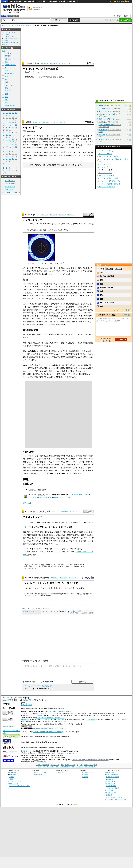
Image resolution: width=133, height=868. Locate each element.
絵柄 (59, 145)
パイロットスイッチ (57, 298)
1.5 (24, 152)
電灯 (56, 76)
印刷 (42, 541)
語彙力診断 (9, 190)
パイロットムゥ (104, 164)
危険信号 (35, 142)
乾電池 (85, 374)
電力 (55, 268)
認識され (30, 148)
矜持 (102, 284)
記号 (4, 173)
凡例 (69, 63)
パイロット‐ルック (105, 173)
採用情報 (85, 777)
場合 (51, 532)
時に (77, 538)
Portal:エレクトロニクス (62, 497)
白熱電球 (28, 293)
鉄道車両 (42, 489)
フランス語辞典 (111, 786)
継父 (102, 295)
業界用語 (8, 56)
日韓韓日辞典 (52, 1)
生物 (6, 94)
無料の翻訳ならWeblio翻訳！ (37, 8)
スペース (86, 152)
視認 (80, 532)
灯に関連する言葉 (28, 611)
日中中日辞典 (41, 1)
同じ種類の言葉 (17, 26)
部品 (37, 371)
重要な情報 (38, 155)
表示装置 (88, 271)
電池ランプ (103, 139)
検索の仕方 (13, 775)
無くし (87, 541)
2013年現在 (72, 535)
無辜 (102, 291)
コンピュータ (9, 59)
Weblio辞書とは (14, 772)
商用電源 (71, 287)
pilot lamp (31, 131)
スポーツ (8, 91)
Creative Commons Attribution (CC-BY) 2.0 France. (49, 728)
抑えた (36, 544)
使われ (26, 538)
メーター (33, 136)
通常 (77, 148)
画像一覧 (63, 122)
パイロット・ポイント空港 (108, 156)
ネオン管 (60, 290)
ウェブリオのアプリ (40, 772)
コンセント (31, 290)
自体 (30, 535)
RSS (75, 805)
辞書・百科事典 (10, 105)
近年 (59, 538)
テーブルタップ (75, 462)
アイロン (42, 310)
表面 (42, 145)
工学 (6, 71)
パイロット (103, 122)
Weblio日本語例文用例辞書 (37, 578)
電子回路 (42, 459)
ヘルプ (130, 1)
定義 (102, 299)
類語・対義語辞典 (16, 1)
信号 (28, 142)
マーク (46, 541)
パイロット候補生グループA (109, 181)
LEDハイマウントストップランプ (110, 115)
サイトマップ (14, 784)
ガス (32, 230)
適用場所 (102, 135)
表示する (51, 76)
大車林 (28, 122)
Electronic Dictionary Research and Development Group (90, 760)
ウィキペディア (32, 215)
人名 (6, 100)
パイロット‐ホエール (106, 151)
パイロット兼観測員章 (107, 187)
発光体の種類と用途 (106, 125)
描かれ (48, 145)
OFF (90, 538)
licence (44, 762)
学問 (6, 76)
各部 (71, 139)
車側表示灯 (32, 489)
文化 (6, 79)
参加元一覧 (128, 16)
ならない (43, 148)
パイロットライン (105, 167)
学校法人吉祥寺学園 (107, 276)
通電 (65, 532)
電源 (56, 588)
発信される (88, 139)
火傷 (69, 310)
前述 (25, 532)
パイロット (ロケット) (107, 175)
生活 (26, 26)
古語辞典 (62, 1)
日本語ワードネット (28, 751)
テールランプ (55, 611)
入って (62, 588)
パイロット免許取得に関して (109, 184)
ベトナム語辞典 (111, 793)
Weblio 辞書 (120, 1)
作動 (41, 76)
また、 (80, 152)
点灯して (58, 532)
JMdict (36, 760)
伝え (49, 155)
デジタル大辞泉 (32, 63)
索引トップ (44, 63)
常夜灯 (75, 611)
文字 (54, 145)
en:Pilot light (52, 230)
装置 (57, 148)
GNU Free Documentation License (60, 711)
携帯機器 (59, 377)
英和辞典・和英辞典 (113, 777)
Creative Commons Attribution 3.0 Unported (47, 732)
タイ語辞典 (110, 790)
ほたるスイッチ (105, 108)
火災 (91, 310)
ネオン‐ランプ (104, 111)
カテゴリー (71, 215)
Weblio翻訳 (110, 779)
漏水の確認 (103, 130)
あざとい (103, 272)
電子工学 (41, 495)
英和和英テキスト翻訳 (35, 661)
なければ (37, 148)
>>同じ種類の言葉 (72, 613)
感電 (69, 304)
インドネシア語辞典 (113, 788)
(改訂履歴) (57, 713)
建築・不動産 (9, 73)
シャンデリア (46, 611)
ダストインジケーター (107, 119)
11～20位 (110, 269)
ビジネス (8, 53)
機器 (74, 268)
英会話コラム (10, 181)
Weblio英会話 (10, 184)
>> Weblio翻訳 (126, 315)
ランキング (62, 63)
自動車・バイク (10, 65)
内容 (88, 145)
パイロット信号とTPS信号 (108, 178)
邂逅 (102, 306)
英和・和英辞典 (29, 1)
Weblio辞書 (38, 715)
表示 (69, 145)
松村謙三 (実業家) (106, 287)
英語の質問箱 (10, 187)
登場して (47, 544)
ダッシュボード (46, 136)
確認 (102, 280)
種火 (36, 230)
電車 (6, 62)
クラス (32, 152)
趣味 (6, 88)
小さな (78, 588)
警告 (69, 136)
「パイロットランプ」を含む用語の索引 (39, 686)
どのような (34, 139)
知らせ (58, 142)
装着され (62, 136)
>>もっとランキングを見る (121, 310)
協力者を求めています (43, 497)
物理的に (67, 538)
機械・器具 (30, 76)
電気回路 (30, 459)
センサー (77, 139)
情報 (45, 142)
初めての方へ (118, 16)
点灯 (25, 145)
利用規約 (12, 779)
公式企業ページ (87, 772)
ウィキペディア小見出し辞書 (38, 512)
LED (25, 365)
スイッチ (57, 462)
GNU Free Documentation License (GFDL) (50, 718)
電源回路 (69, 368)
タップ (26, 535)
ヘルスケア (9, 85)
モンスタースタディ (107, 303)
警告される (82, 145)
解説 (71, 527)
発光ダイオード (56, 152)
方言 (6, 103)
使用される (65, 148)
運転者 (51, 142)
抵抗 (91, 343)
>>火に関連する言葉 (86, 613)
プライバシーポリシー (16, 781)
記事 (42, 527)
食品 (6, 97)
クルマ (26, 136)
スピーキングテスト (13, 193)
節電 (71, 316)
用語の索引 (53, 63)
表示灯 (62, 76)
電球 (71, 148)
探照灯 (80, 611)
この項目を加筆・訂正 (78, 495)
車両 (67, 139)
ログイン (110, 1)
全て (4, 51)
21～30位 (119, 269)
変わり (66, 152)
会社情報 (85, 775)
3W (29, 152)
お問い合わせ (32, 568)
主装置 (50, 588)
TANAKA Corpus (8, 726)
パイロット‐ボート (105, 154)
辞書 (4, 1)
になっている (44, 532)
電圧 (35, 343)
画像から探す (38, 775)
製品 (40, 544)
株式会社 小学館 (26, 705)
